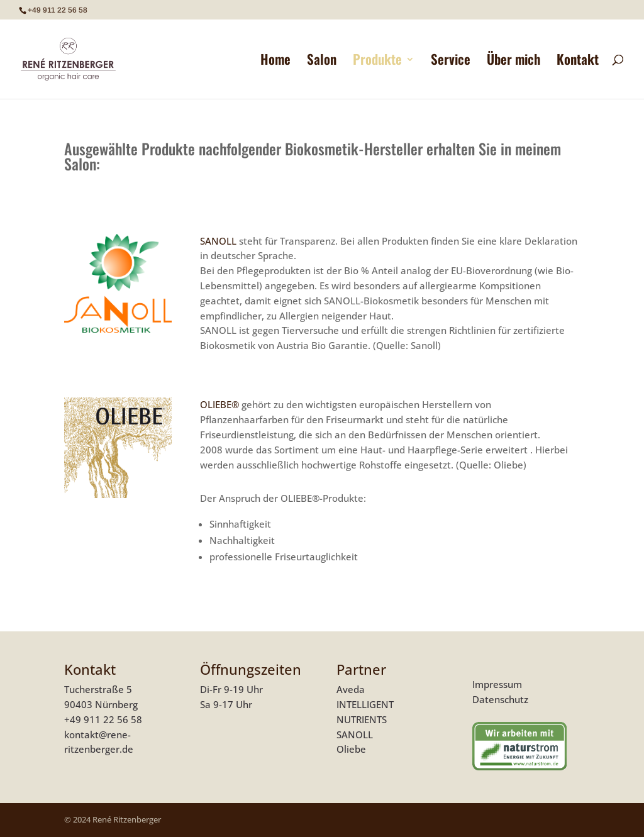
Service (451, 62)
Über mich (514, 62)
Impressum (497, 684)
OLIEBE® (219, 404)
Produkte (377, 62)
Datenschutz (500, 699)
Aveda (351, 689)
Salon (322, 62)
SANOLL (219, 241)
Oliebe (351, 749)
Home (275, 62)
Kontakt (578, 62)
